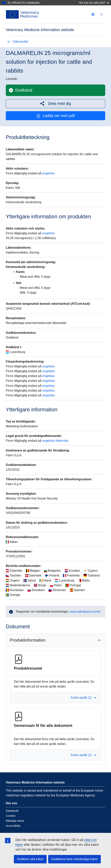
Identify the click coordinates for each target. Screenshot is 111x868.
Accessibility (13, 826)
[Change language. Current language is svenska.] (93, 14)
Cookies (11, 816)
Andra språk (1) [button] (83, 698)
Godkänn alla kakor (30, 859)
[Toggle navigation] (101, 14)
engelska (48, 173)
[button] (55, 104)
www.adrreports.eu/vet (85, 612)
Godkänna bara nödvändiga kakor (74, 859)
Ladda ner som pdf (56, 116)
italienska (62, 441)
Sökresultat (18, 42)
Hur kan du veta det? (94, 3)
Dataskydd (12, 811)
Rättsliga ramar (15, 821)
